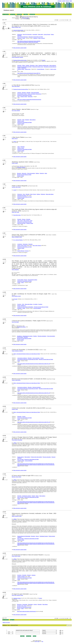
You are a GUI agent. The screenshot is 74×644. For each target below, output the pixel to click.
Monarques (20, 34)
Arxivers (35, 604)
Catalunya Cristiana (17, 598)
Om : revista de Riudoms (18, 240)
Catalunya (35, 38)
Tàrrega (19, 608)
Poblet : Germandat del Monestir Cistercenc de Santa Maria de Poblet (27, 354)
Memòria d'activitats (37, 387)
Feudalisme (19, 336)
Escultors (19, 304)
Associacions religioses (22, 358)
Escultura (40, 304)
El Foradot (15, 299)
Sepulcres (42, 173)
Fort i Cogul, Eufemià (16, 111)
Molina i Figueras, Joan (16, 27)
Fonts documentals (35, 93)
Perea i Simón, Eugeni (16, 556)
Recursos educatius (47, 457)
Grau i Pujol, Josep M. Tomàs (17, 595)
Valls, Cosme (20, 221)
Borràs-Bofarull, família (22, 94)
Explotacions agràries (27, 496)
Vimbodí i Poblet (21, 69)
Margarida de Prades (22, 196)
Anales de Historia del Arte (18, 30)
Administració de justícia (27, 336)
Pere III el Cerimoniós (27, 34)
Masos (37, 496)
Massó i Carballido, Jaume (17, 237)
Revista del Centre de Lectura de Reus (21, 89)
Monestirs (19, 35)
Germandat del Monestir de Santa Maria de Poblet (28, 359)
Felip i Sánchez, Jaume (16, 296)
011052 (15, 190)
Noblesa (37, 173)
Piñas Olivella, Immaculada (17, 440)
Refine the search (26, 18)
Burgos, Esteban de (21, 306)
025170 (15, 142)
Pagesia (33, 496)
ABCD (38, 641)
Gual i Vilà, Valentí (15, 322)
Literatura (33, 575)
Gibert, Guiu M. (15, 139)
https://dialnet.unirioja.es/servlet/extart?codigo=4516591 (29, 41)
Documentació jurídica (32, 280)
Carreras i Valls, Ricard (16, 187)
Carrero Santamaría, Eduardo (17, 57)
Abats (37, 65)
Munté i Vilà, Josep (15, 212)
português (60, 1)
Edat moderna (33, 120)
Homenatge (25, 604)
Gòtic (23, 304)
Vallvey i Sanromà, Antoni (17, 516)
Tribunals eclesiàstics (42, 336)
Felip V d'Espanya (15, 270)
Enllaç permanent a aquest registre (20, 48)
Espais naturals (21, 457)
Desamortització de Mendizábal (24, 536)
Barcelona (19, 38)
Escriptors (19, 575)
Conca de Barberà (37, 308)
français (67, 1)
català (71, 1)
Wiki (42, 641)
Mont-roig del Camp (21, 223)
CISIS (36, 641)
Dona (24, 194)
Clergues (19, 93)
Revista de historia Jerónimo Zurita (20, 60)
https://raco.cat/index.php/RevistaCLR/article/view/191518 (29, 100)
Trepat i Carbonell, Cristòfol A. (18, 351)
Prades (19, 282)
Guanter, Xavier (15, 409)
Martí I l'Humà (33, 194)
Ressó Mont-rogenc (17, 215)
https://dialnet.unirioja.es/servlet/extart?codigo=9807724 (29, 73)
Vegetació (19, 537)
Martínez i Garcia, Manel (17, 477)
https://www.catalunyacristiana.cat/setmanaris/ (26, 611)
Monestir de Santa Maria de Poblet (36, 37)
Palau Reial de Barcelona (23, 37)
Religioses (43, 194)
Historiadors (25, 244)
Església (28, 65)
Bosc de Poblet (20, 459)
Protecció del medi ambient (36, 457)
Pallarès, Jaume (21, 121)
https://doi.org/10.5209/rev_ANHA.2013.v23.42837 (28, 42)
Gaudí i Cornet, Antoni (22, 245)
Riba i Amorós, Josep (28, 221)
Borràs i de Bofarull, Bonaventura (34, 94)
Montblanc (20, 308)
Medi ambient (27, 457)
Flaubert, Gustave (21, 576)
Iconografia (35, 34)
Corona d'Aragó (47, 34)
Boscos (26, 280)
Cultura (40, 598)
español (64, 1)
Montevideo (30, 97)
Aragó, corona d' (42, 38)
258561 (15, 443)
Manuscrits (24, 173)
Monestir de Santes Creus (38, 67)
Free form (70, 625)
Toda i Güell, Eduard (16, 86)
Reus (18, 97)
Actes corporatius (36, 358)
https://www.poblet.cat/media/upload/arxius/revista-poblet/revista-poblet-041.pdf (34, 364)
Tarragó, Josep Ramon (16, 380)
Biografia (28, 93)
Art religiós (35, 304)
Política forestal (52, 536)
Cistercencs (24, 68)
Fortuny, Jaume (15, 163)
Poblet (24, 38)
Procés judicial (20, 280)
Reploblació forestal (44, 536)
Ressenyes (19, 604)
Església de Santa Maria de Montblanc (25, 307)
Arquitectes (20, 244)
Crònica (42, 358)
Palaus (52, 34)
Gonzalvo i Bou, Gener (22, 606)
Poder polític (40, 34)
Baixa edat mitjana (50, 194)
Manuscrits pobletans (21, 167)
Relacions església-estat (43, 65)
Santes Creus (28, 69)
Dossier (44, 60)
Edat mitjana (45, 604)
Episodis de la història (21, 327)
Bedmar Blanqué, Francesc (23, 251)
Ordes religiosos (53, 65)
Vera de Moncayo (41, 69)
